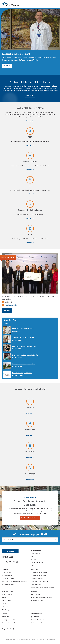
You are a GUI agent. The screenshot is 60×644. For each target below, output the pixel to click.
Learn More (7, 66)
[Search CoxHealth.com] (30, 540)
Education (5, 569)
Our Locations (35, 569)
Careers (4, 614)
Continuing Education (37, 623)
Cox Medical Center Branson (39, 575)
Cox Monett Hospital (37, 579)
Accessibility (52, 639)
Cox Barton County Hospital (39, 582)
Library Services (7, 572)
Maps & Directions (8, 595)
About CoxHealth (36, 550)
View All (6, 323)
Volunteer (5, 626)
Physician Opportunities (9, 623)
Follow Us (30, 413)
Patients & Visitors (8, 591)
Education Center (7, 575)
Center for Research (37, 563)
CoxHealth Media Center (30, 518)
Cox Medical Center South (39, 572)
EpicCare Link (35, 617)
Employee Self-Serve (37, 601)
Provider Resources (37, 614)
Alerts (32, 566)
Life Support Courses (8, 579)
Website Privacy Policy (36, 639)
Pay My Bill (5, 598)
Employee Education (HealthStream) (42, 598)
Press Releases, (9, 305)
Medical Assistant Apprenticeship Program (15, 582)
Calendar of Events (36, 553)
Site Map (45, 639)
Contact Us (10, 551)
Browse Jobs (6, 617)
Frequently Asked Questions (11, 629)
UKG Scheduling (36, 595)
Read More (7, 310)
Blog (16, 305)
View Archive (30, 121)
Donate (4, 604)
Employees (34, 591)
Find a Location (7, 601)
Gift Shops (5, 607)
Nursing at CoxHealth (8, 620)
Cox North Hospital (37, 585)
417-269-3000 (7, 557)
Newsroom (34, 559)
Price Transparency (8, 610)
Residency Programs (8, 585)
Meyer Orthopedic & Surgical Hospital (42, 588)
